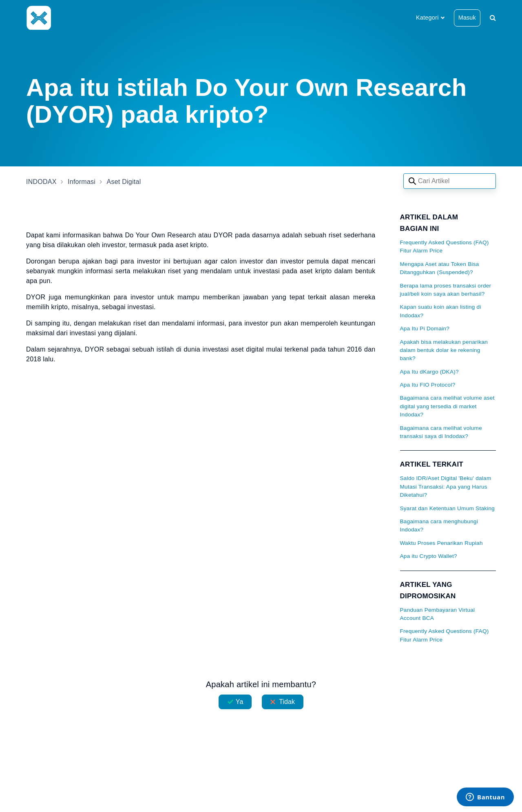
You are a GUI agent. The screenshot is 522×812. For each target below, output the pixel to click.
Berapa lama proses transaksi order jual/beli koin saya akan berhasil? (446, 290)
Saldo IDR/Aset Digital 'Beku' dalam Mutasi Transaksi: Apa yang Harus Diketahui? (446, 487)
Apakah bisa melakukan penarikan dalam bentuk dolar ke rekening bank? (444, 350)
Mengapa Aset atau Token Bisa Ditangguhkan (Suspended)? (440, 268)
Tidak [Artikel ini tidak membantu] (287, 702)
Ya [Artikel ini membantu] (240, 702)
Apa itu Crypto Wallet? (429, 556)
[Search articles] (450, 181)
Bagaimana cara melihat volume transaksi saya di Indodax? (441, 432)
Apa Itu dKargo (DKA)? (429, 372)
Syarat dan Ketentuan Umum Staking (448, 508)
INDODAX (41, 182)
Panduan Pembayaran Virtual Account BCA (438, 614)
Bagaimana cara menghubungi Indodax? (439, 525)
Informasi (82, 182)
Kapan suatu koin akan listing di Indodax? (441, 311)
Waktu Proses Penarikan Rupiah (441, 543)
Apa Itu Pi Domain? (425, 329)
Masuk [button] (467, 18)
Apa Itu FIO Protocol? (428, 385)
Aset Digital (124, 182)
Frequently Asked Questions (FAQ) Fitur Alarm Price (445, 247)
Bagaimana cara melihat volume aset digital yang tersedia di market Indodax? (447, 406)
